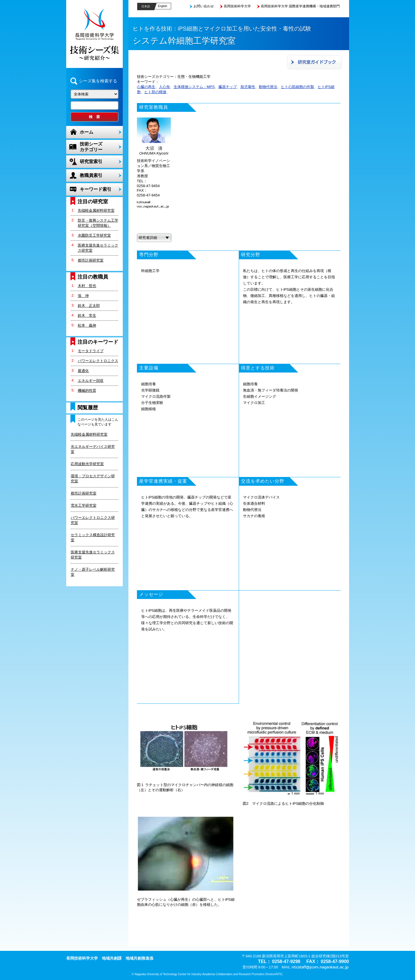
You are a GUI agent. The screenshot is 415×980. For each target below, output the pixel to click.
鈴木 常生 (87, 315)
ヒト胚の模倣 (155, 92)
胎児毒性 (248, 87)
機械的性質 (87, 390)
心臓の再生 (146, 87)
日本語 (146, 6)
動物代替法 (268, 87)
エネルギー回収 (91, 381)
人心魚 (165, 87)
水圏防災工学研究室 (94, 235)
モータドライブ (91, 351)
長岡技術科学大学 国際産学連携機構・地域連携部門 (300, 6)
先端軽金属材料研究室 (96, 210)
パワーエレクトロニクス (98, 361)
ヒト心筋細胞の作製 (297, 87)
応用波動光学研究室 (87, 464)
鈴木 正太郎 (89, 306)
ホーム (87, 132)
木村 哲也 (87, 286)
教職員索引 (91, 175)
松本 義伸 (87, 325)
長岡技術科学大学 (237, 6)
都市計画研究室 (91, 260)
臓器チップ (228, 87)
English (163, 6)
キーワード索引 (96, 189)
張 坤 (83, 296)
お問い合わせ (204, 6)
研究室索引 (91, 161)
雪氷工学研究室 (84, 505)
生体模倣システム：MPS (194, 87)
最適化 (83, 371)
